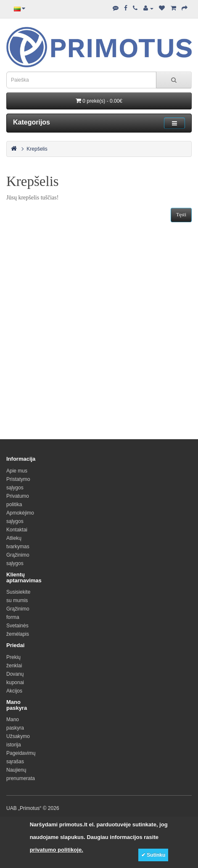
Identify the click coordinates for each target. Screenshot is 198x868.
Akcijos (14, 691)
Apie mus (17, 471)
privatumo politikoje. (57, 850)
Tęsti (181, 215)
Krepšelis (37, 149)
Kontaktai (17, 530)
